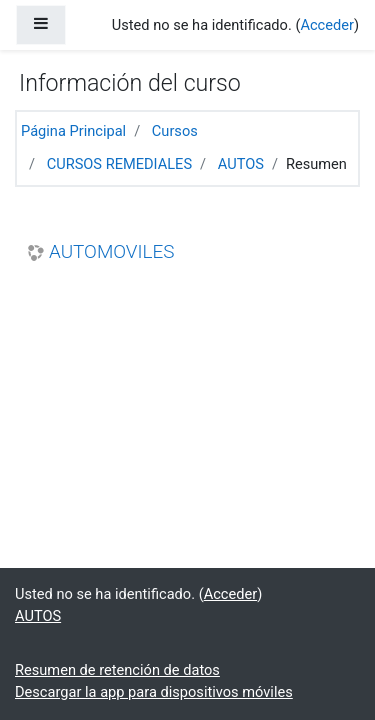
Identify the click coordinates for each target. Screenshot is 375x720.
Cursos (175, 131)
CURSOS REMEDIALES (119, 164)
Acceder (327, 25)
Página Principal (73, 131)
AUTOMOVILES (111, 252)
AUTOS (241, 164)
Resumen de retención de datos (117, 670)
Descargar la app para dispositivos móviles (154, 692)
